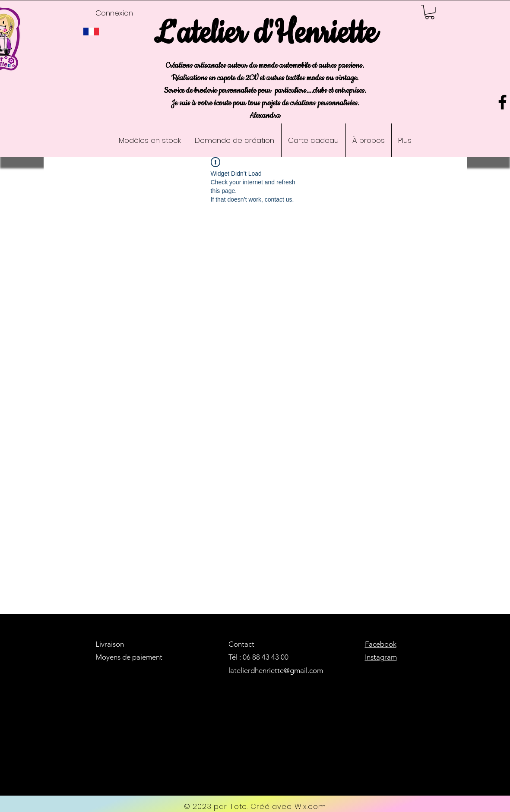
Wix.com (310, 806)
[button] (430, 12)
